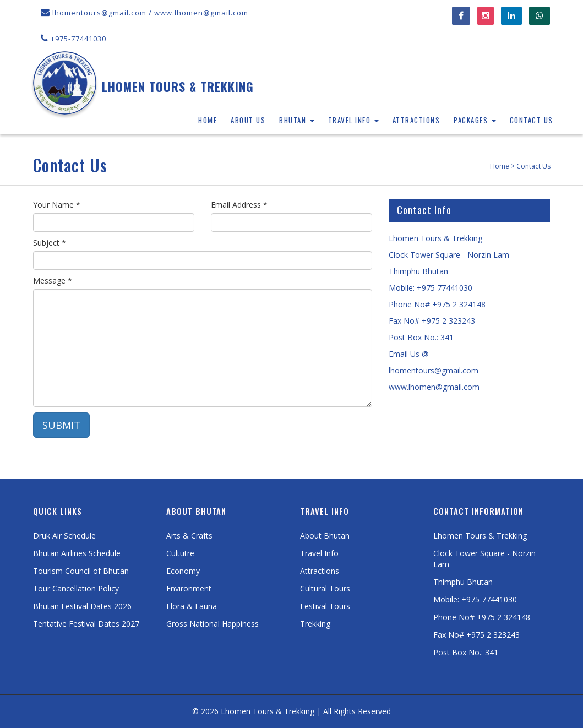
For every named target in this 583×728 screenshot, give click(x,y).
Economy (183, 571)
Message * (53, 281)
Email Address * (239, 205)
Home (208, 120)
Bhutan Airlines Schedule (77, 553)
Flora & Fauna (192, 606)
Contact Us (532, 120)
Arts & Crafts (189, 536)
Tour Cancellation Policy (76, 588)
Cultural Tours (325, 588)
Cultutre (180, 553)
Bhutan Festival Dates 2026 (82, 606)
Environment (189, 588)
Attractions (416, 120)
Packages (475, 120)
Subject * (50, 243)
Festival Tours (325, 606)
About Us (248, 120)
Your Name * (57, 205)
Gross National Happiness (213, 624)
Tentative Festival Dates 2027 (86, 624)
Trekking (315, 624)
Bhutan (297, 120)
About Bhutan (325, 536)
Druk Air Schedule (64, 536)
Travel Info (353, 120)
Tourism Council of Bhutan (81, 571)
